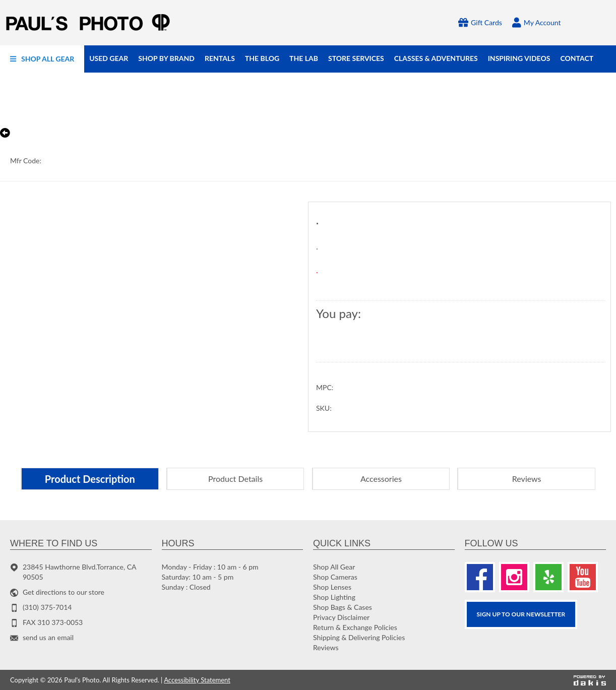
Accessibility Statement (197, 680)
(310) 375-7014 (47, 607)
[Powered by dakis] (590, 680)
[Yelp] (548, 577)
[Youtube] (583, 577)
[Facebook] (480, 577)
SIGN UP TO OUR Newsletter (521, 614)
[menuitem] (42, 59)
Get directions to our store (64, 592)
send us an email (48, 637)
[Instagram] (514, 577)
